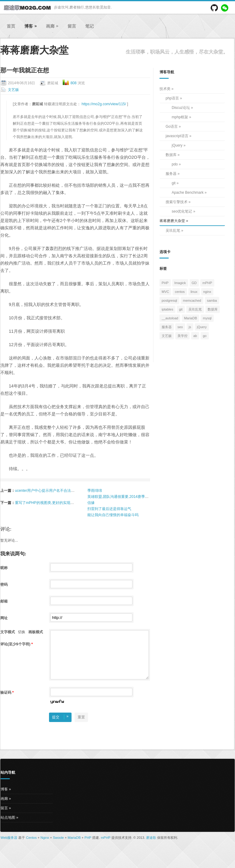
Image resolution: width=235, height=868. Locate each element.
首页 (11, 26)
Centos (32, 847)
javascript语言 (177, 136)
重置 (81, 726)
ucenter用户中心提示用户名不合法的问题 (48, 491)
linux (194, 292)
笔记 (89, 26)
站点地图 (8, 827)
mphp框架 (180, 117)
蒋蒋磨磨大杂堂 (172, 221)
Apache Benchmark (188, 193)
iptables (167, 309)
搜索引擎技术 (177, 202)
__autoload (170, 318)
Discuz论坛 (181, 108)
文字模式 (8, 632)
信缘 (91, 503)
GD (194, 283)
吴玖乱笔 (173, 231)
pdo (175, 164)
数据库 (171, 155)
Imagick (180, 283)
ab (195, 336)
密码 (4, 585)
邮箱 (4, 601)
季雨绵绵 (95, 491)
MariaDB (190, 318)
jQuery (177, 145)
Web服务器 (9, 847)
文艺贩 (13, 90)
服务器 (171, 174)
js (190, 327)
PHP (165, 283)
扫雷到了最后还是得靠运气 (109, 509)
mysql (207, 318)
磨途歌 (151, 847)
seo (180, 327)
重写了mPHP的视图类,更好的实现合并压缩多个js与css (60, 503)
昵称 (4, 568)
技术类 (165, 89)
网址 (4, 618)
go (205, 336)
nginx (207, 292)
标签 (163, 269)
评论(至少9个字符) (17, 644)
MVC (165, 292)
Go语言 (172, 127)
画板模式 (36, 632)
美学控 (182, 336)
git (174, 183)
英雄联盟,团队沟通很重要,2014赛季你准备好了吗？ (129, 497)
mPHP (207, 283)
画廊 (52, 26)
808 (73, 83)
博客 (31, 26)
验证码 (7, 702)
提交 (60, 726)
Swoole (58, 847)
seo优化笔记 (182, 211)
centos (180, 292)
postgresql (169, 300)
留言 (72, 26)
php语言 (172, 98)
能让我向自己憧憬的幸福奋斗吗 (113, 515)
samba (212, 300)
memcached (192, 300)
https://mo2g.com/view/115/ (104, 104)
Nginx (45, 847)
